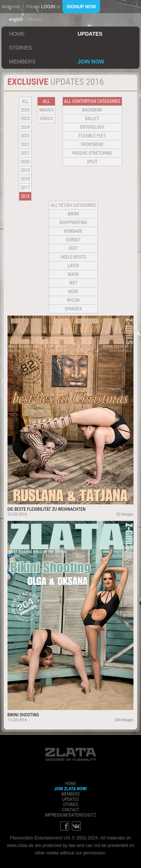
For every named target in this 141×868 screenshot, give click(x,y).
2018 (25, 179)
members (22, 62)
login (48, 7)
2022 (25, 144)
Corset (74, 240)
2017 (25, 188)
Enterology (92, 127)
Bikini (73, 214)
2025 (25, 119)
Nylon (73, 300)
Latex (74, 266)
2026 (25, 110)
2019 (25, 170)
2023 (25, 136)
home (17, 34)
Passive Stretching (92, 153)
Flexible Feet (92, 136)
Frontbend (92, 144)
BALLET (92, 119)
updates (90, 34)
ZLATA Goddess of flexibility (71, 754)
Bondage (73, 231)
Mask (74, 274)
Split (92, 162)
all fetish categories (73, 205)
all (25, 101)
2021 (25, 153)
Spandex (73, 309)
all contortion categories (92, 101)
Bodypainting (73, 223)
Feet (73, 248)
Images (46, 110)
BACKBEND (92, 110)
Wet (73, 283)
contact (70, 810)
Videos (46, 119)
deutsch (35, 20)
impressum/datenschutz (70, 815)
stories (20, 48)
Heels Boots (73, 257)
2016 (25, 196)
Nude (74, 292)
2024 (25, 127)
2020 (25, 162)
